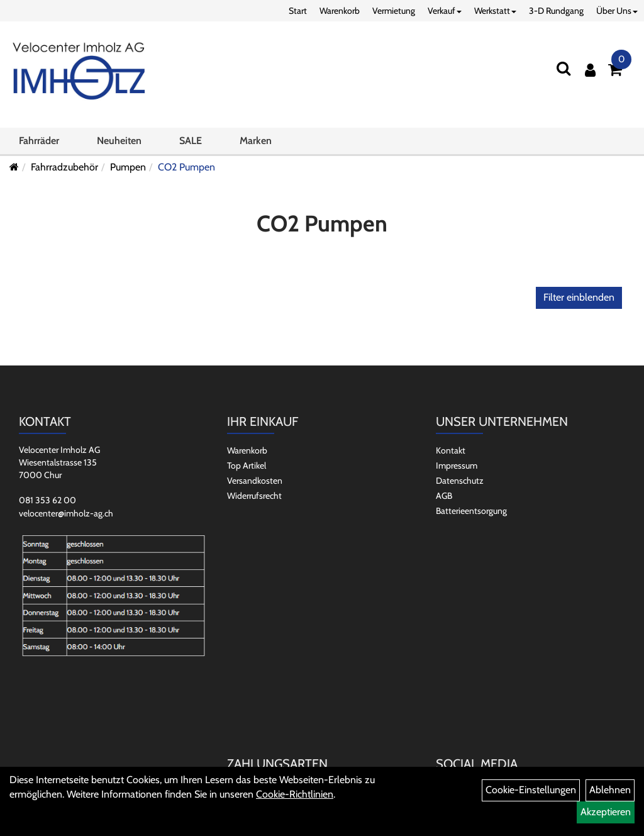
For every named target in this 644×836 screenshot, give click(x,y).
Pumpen (128, 167)
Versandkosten (255, 481)
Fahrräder (39, 141)
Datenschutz (460, 481)
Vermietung (394, 11)
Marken (256, 141)
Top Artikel (247, 465)
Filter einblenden (579, 297)
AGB (444, 496)
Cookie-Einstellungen (531, 790)
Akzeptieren (606, 812)
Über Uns (617, 11)
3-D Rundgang (556, 11)
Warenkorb (340, 11)
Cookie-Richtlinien (295, 794)
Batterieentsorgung (471, 511)
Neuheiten (119, 141)
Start (298, 11)
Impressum (457, 465)
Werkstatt (495, 11)
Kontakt (451, 450)
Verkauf (445, 11)
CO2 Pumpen (186, 167)
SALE (191, 141)
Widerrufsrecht (254, 496)
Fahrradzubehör (64, 167)
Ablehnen (610, 790)
